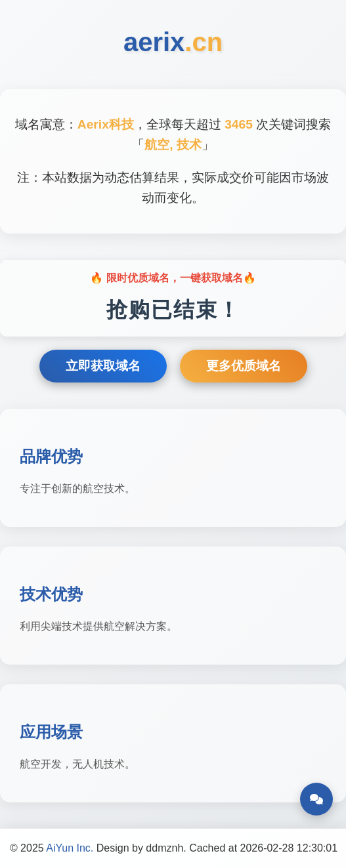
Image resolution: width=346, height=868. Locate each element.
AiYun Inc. (70, 848)
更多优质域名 (244, 366)
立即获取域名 (103, 366)
